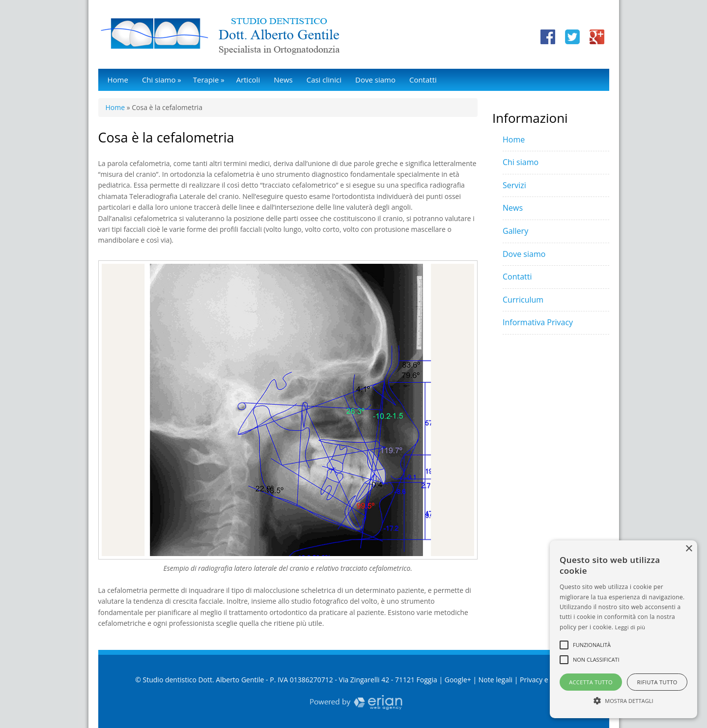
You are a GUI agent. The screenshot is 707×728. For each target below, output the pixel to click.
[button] (623, 700)
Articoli (248, 80)
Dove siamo (375, 80)
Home (118, 80)
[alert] (623, 629)
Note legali (495, 680)
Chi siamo (162, 80)
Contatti (423, 80)
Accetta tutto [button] (591, 682)
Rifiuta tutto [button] (657, 682)
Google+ (458, 680)
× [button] (689, 549)
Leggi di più (630, 627)
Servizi (514, 185)
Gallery (515, 231)
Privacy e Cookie (546, 680)
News (283, 80)
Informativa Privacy (538, 322)
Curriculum (523, 300)
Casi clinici (324, 80)
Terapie (209, 80)
